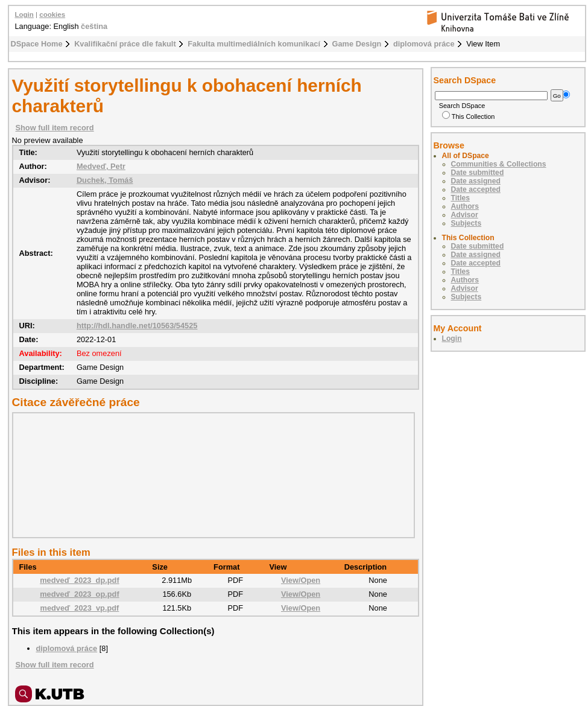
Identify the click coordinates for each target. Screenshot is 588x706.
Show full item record (55, 128)
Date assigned (476, 181)
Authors (465, 206)
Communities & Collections (499, 164)
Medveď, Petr (101, 166)
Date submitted (478, 173)
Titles (461, 198)
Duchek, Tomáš (105, 180)
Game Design (357, 44)
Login (24, 14)
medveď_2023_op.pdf (80, 594)
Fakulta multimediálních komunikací (254, 44)
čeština (94, 26)
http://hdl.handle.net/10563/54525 (137, 326)
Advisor (465, 215)
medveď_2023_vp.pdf (80, 608)
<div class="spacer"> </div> (210, 475)
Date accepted (476, 189)
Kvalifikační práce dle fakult (125, 44)
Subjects (466, 223)
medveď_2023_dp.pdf (80, 580)
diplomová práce (424, 44)
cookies (52, 14)
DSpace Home (37, 44)
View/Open (301, 580)
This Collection (469, 116)
